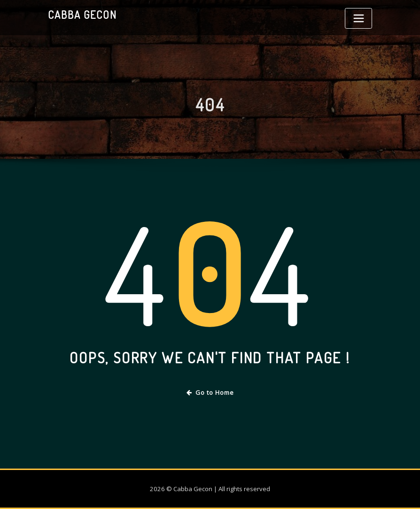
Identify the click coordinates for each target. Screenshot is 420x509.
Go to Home (210, 392)
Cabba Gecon (82, 15)
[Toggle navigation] (358, 18)
